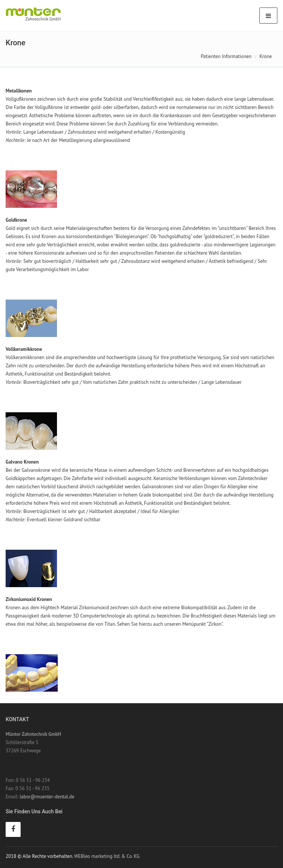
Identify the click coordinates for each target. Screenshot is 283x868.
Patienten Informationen (226, 56)
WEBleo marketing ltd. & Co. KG (107, 856)
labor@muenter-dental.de (47, 797)
